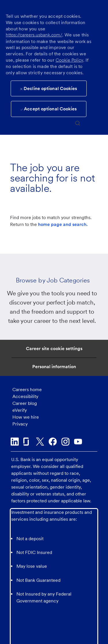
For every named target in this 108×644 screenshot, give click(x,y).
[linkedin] (15, 442)
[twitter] (40, 442)
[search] (78, 123)
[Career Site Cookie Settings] (54, 349)
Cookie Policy (69, 60)
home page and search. (63, 224)
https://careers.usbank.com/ (34, 35)
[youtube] (78, 442)
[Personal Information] (54, 367)
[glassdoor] (27, 442)
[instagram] (65, 442)
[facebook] (53, 442)
